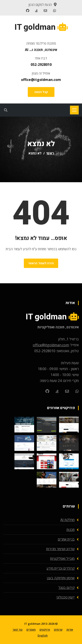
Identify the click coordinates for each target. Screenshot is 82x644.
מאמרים (31, 630)
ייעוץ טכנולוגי (65, 597)
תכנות (71, 530)
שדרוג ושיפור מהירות (60, 549)
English (43, 635)
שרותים (58, 630)
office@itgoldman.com (41, 80)
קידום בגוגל (66, 588)
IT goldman (32, 624)
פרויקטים (45, 630)
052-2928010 (41, 65)
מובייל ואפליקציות (62, 558)
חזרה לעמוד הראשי (41, 263)
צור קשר (17, 630)
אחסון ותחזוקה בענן (61, 578)
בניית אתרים (66, 539)
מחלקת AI (67, 520)
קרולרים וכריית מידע (61, 568)
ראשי (50, 153)
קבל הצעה (41, 92)
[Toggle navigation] (74, 110)
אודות (70, 630)
